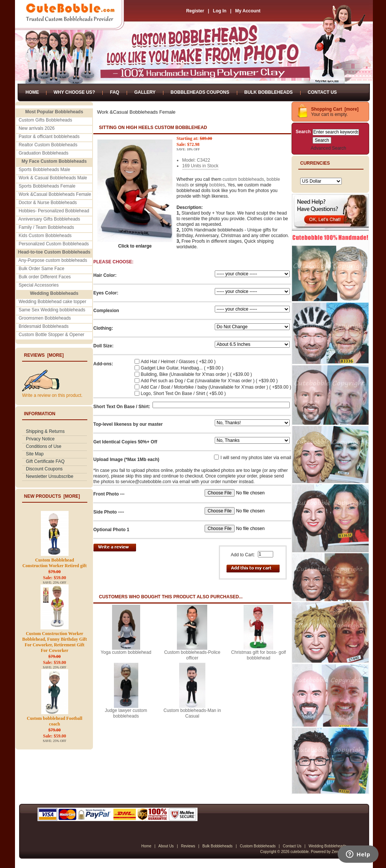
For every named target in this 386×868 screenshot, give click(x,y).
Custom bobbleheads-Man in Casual (192, 713)
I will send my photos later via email (256, 458)
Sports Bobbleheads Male (44, 170)
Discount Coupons (44, 469)
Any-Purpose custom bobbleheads (53, 260)
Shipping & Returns (45, 431)
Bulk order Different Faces (45, 277)
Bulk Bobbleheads (269, 92)
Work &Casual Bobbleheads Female (55, 194)
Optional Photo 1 (111, 530)
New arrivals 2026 (37, 128)
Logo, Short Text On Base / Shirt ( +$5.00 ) (183, 393)
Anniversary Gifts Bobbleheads (49, 219)
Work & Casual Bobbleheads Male (53, 178)
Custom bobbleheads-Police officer (192, 655)
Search (303, 132)
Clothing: (103, 328)
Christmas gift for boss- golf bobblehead (259, 655)
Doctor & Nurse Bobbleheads (48, 203)
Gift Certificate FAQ (45, 461)
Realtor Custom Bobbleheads (48, 145)
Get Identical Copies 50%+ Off (125, 442)
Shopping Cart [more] (335, 109)
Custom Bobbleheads (258, 846)
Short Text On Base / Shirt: (122, 407)
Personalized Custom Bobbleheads (54, 244)
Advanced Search (328, 148)
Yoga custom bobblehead (126, 652)
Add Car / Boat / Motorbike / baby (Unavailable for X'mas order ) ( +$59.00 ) (216, 387)
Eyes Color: (106, 293)
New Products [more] (52, 496)
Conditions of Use (44, 446)
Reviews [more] (44, 355)
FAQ (114, 92)
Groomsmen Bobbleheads (45, 318)
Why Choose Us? (74, 92)
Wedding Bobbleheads (328, 846)
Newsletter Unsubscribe (50, 476)
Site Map (35, 454)
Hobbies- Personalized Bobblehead (54, 211)
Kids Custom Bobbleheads (45, 236)
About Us (166, 846)
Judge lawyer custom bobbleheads (126, 713)
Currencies (315, 163)
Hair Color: (105, 275)
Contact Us (322, 92)
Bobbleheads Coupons (200, 92)
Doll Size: (103, 346)
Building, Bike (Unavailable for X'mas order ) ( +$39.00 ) (197, 374)
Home (32, 92)
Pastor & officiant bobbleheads (49, 137)
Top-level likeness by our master (128, 424)
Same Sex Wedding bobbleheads (52, 310)
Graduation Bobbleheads (44, 153)
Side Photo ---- (109, 512)
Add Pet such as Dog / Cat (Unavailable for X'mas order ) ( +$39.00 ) (209, 381)
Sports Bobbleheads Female (47, 186)
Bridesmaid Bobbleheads (44, 326)
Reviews (188, 846)
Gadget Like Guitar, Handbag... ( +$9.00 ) (182, 368)
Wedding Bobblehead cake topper (53, 302)
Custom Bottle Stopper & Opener (52, 335)
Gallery (145, 92)
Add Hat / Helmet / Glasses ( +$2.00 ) (178, 362)
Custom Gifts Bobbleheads (46, 120)
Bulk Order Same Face (42, 269)
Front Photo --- (109, 494)
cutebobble (300, 852)
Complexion (106, 311)
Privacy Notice (40, 439)
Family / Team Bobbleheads (46, 227)
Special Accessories (39, 285)
